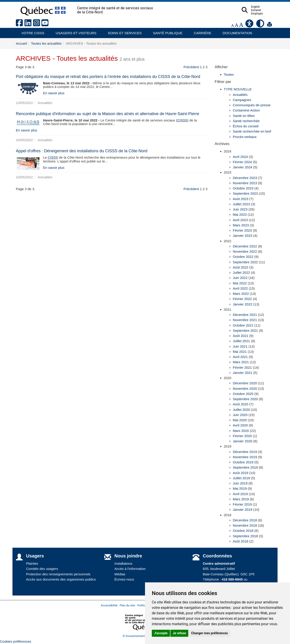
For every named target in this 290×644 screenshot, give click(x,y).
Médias (120, 574)
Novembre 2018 (245, 525)
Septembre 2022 (245, 262)
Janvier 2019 (243, 510)
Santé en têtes (244, 116)
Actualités (240, 95)
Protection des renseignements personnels (58, 574)
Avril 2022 (240, 288)
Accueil (21, 43)
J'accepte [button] (161, 633)
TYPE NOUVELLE (238, 89)
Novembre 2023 (245, 183)
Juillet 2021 (242, 341)
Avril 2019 (240, 494)
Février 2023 (242, 230)
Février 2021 (242, 367)
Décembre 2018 (245, 520)
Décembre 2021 (245, 315)
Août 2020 (241, 404)
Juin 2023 (240, 209)
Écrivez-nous (124, 579)
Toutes (229, 74)
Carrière (201, 31)
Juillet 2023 (242, 204)
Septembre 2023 (245, 193)
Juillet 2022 (242, 272)
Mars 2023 (241, 225)
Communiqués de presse (252, 105)
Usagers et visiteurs (74, 31)
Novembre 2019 (245, 457)
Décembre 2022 (245, 246)
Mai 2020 (240, 420)
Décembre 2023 (245, 178)
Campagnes (242, 100)
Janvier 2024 (243, 167)
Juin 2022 (240, 278)
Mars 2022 (241, 294)
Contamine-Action (246, 110)
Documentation (235, 31)
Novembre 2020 (245, 389)
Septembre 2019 (245, 467)
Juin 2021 (240, 346)
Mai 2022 (240, 283)
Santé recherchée (246, 121)
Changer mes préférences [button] (210, 633)
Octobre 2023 (243, 188)
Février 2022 (242, 299)
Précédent (191, 67)
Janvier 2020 (243, 441)
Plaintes (32, 563)
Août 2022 (241, 267)
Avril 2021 (240, 357)
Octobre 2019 (243, 462)
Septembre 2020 (245, 399)
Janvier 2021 (243, 373)
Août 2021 (241, 336)
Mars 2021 (241, 362)
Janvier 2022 (243, 304)
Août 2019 (241, 473)
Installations (123, 563)
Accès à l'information (130, 569)
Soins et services (123, 31)
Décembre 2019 (245, 452)
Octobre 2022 (243, 257)
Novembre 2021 (245, 320)
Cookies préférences (16, 641)
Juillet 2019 (242, 478)
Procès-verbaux (245, 137)
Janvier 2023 (243, 236)
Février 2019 (242, 504)
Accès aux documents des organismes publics (61, 579)
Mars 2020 (241, 431)
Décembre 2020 (245, 383)
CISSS (182, 120)
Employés (266, 14)
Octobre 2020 (243, 394)
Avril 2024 (240, 157)
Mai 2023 (240, 214)
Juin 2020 (240, 415)
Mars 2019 (241, 499)
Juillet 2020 (242, 410)
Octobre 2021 (243, 325)
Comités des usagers (42, 569)
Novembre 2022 (245, 251)
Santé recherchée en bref (252, 131)
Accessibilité (109, 605)
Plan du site (127, 605)
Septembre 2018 (245, 536)
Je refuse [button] (179, 633)
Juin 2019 (240, 483)
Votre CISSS (31, 31)
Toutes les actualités (46, 43)
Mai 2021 (240, 352)
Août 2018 (241, 541)
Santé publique (166, 31)
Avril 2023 (240, 220)
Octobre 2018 (243, 531)
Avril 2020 (240, 425)
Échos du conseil (246, 126)
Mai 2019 (240, 488)
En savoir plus (54, 93)
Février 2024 (242, 162)
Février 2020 (242, 436)
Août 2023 (241, 199)
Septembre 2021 (245, 330)
